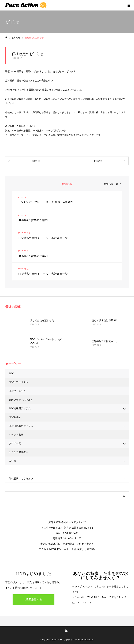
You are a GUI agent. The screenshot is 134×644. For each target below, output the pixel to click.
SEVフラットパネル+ (20, 400)
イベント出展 (16, 435)
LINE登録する (33, 599)
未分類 (12, 461)
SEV (11, 373)
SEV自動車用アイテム (21, 426)
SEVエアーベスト (18, 382)
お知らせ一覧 (111, 184)
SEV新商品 (15, 417)
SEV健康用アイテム (20, 408)
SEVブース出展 (17, 391)
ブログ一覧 (15, 443)
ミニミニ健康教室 (18, 452)
